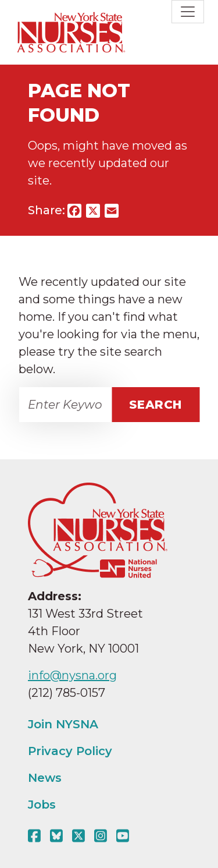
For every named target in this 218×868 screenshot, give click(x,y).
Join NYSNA (63, 724)
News (45, 778)
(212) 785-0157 (67, 693)
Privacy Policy (70, 751)
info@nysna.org (72, 675)
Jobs (42, 805)
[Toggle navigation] (188, 12)
